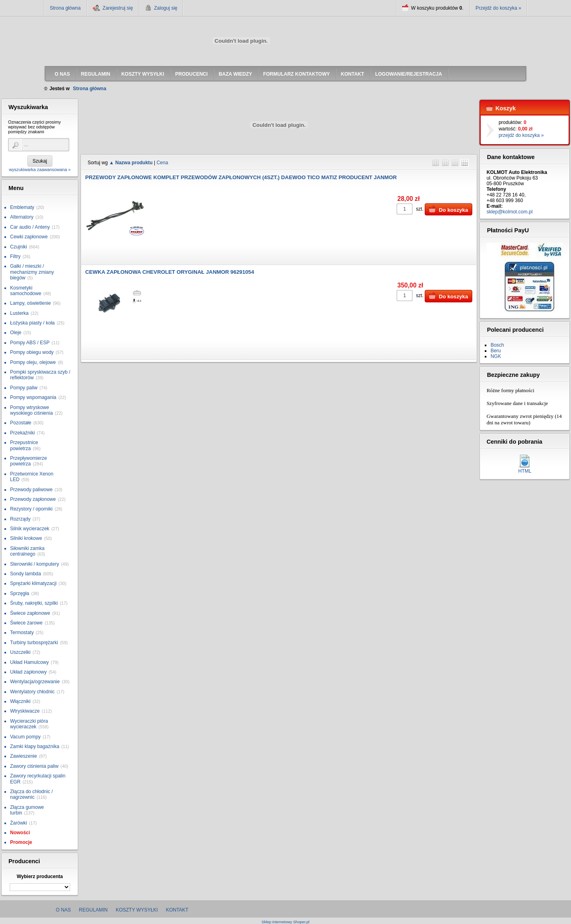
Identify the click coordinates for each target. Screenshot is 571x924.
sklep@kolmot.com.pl (509, 212)
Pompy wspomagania (33, 397)
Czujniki (19, 247)
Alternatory (22, 217)
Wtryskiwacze (25, 711)
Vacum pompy (25, 737)
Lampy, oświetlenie (30, 303)
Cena (162, 163)
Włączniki (20, 701)
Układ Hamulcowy (29, 662)
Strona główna (65, 8)
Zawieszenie (24, 756)
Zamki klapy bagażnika (35, 746)
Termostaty (22, 633)
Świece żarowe (26, 623)
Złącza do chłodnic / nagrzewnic (31, 794)
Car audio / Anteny (30, 227)
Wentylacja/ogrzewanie (35, 682)
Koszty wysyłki (137, 910)
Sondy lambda (26, 574)
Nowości (20, 833)
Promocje (21, 842)
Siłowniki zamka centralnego (27, 551)
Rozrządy (20, 519)
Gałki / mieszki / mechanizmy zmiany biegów (32, 272)
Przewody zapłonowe (33, 499)
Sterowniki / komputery (34, 564)
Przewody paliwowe (31, 490)
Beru (495, 351)
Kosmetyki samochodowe (26, 291)
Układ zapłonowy (28, 672)
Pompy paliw (24, 388)
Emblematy (22, 207)
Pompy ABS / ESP (30, 343)
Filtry (15, 256)
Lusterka (19, 313)
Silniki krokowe (26, 538)
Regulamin (93, 910)
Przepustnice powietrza (24, 445)
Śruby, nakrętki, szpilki (34, 603)
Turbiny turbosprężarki (34, 643)
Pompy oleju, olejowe (33, 362)
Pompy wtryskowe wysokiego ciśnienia (31, 410)
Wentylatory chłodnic (32, 692)
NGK (496, 356)
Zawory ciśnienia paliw (34, 766)
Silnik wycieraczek (30, 529)
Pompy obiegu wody (32, 352)
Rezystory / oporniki (31, 509)
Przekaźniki (22, 433)
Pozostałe (21, 423)
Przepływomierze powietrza (28, 461)
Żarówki (19, 823)
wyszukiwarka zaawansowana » (40, 170)
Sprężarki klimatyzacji (33, 583)
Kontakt (177, 910)
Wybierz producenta (39, 876)
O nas (63, 910)
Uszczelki (20, 652)
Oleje (16, 333)
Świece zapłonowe (30, 613)
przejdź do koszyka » (521, 135)
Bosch (497, 345)
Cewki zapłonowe (29, 237)
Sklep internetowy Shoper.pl (285, 922)
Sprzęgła (20, 593)
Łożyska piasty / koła (32, 323)
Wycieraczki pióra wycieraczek (29, 724)
